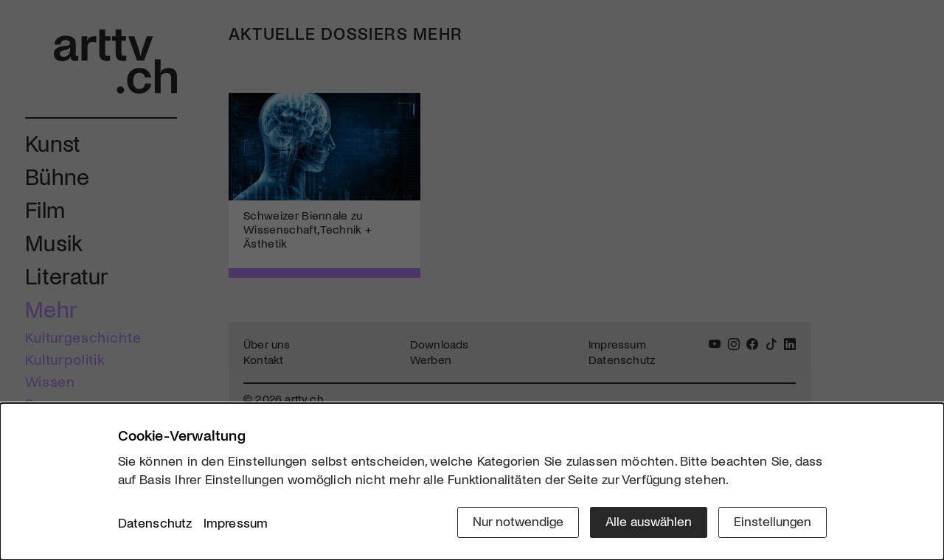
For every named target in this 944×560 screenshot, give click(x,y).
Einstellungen (773, 521)
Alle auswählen (649, 521)
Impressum (236, 522)
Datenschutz (155, 522)
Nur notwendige (518, 521)
